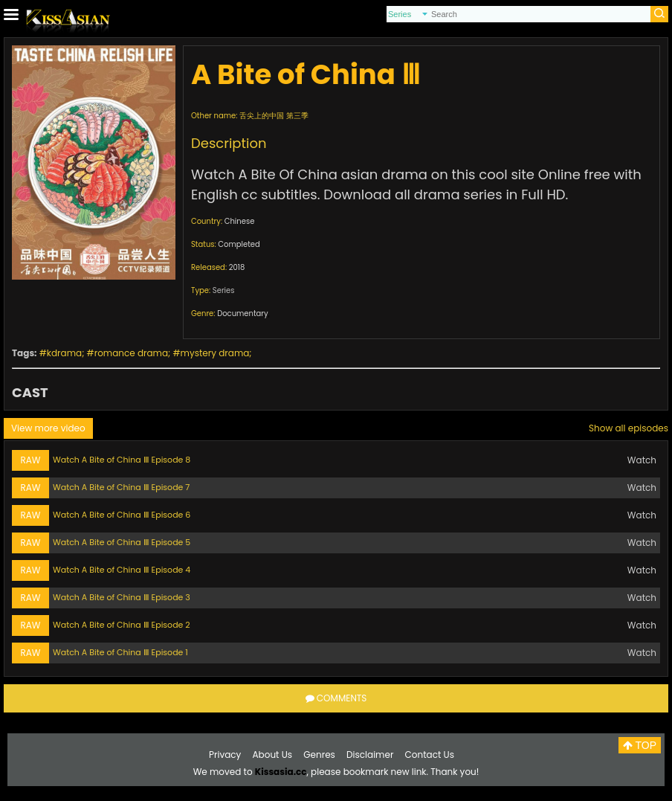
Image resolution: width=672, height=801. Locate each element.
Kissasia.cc (281, 772)
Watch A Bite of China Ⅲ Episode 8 (122, 460)
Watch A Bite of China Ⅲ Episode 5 (122, 542)
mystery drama (215, 353)
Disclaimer (370, 755)
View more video (48, 428)
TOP (640, 745)
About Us (273, 755)
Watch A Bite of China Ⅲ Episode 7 (121, 487)
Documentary (243, 313)
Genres (319, 755)
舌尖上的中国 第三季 (274, 116)
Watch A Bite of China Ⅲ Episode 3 (122, 597)
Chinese (240, 221)
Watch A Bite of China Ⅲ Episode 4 (122, 570)
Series (224, 290)
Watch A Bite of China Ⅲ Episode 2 (122, 625)
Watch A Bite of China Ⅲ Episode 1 (120, 652)
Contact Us (430, 755)
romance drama (131, 353)
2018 (237, 267)
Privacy (225, 755)
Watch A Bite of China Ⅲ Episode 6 (122, 515)
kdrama (64, 353)
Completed (239, 244)
